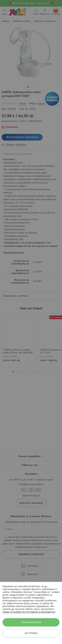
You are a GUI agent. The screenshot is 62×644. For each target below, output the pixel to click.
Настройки (31, 633)
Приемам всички (31, 623)
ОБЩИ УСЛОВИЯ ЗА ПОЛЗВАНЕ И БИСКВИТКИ (29, 612)
